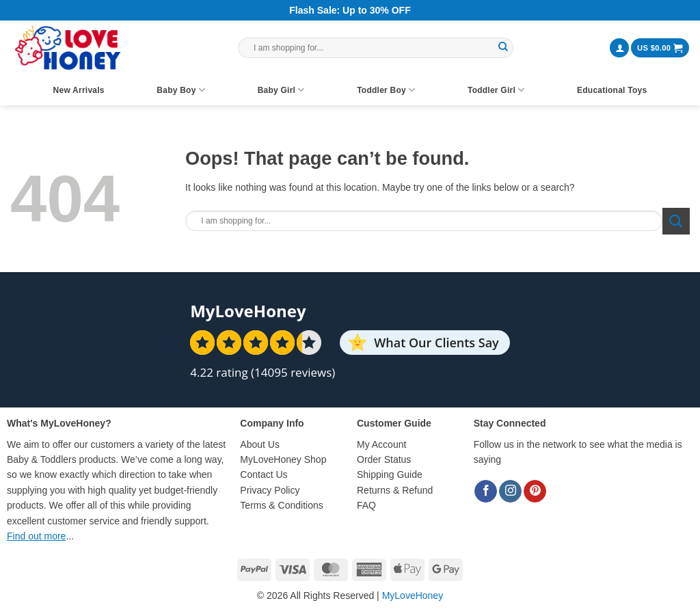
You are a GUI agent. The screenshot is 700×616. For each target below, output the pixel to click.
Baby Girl (281, 90)
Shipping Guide (390, 474)
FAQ (366, 505)
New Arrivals (79, 90)
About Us (260, 444)
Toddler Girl (496, 90)
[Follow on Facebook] (486, 492)
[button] (619, 48)
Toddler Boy (386, 90)
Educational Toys (612, 90)
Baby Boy (181, 90)
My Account (381, 444)
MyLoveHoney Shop (283, 459)
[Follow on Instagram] (510, 492)
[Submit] (503, 48)
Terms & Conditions (281, 505)
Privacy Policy (270, 490)
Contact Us (264, 474)
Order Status (384, 459)
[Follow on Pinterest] (535, 492)
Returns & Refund (395, 490)
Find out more (36, 536)
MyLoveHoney (413, 595)
